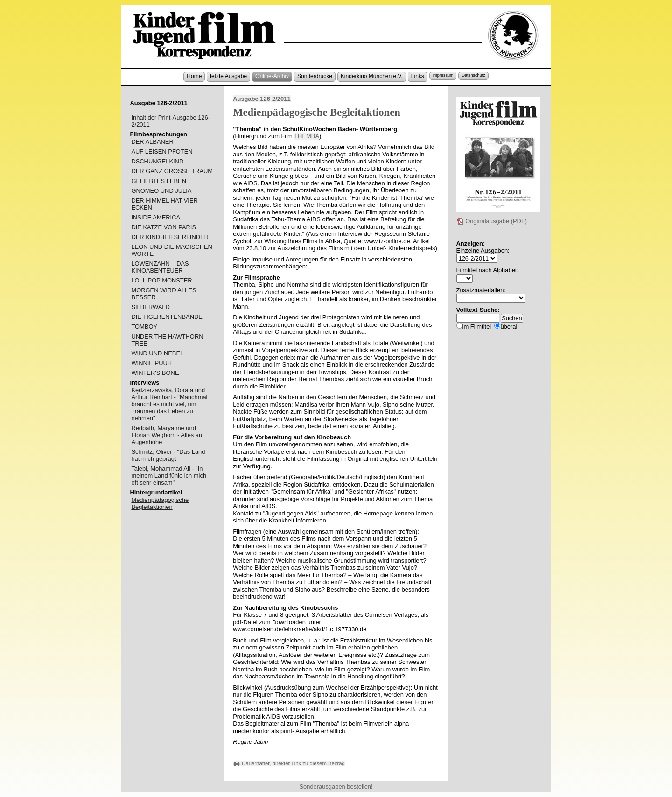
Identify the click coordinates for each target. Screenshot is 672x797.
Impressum (443, 75)
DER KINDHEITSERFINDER (170, 237)
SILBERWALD (150, 307)
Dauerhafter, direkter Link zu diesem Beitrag (289, 763)
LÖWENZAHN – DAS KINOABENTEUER (160, 267)
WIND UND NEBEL (157, 353)
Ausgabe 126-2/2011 (262, 99)
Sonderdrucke (315, 76)
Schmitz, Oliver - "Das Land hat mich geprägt (168, 455)
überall (509, 327)
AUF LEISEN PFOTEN (162, 152)
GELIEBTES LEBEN (159, 181)
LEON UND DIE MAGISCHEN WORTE (172, 250)
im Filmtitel (477, 327)
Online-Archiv (272, 76)
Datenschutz (473, 75)
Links (418, 76)
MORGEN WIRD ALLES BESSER (164, 294)
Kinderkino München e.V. (372, 76)
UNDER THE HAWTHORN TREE (167, 340)
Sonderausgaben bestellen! (336, 786)
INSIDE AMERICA (156, 217)
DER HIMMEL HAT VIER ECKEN (164, 204)
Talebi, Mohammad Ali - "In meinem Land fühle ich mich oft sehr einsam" (169, 476)
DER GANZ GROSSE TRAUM (172, 171)
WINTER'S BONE (155, 373)
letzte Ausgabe (228, 76)
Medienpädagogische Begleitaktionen (160, 503)
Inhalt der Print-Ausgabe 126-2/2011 (171, 121)
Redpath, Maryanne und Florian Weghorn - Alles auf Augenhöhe (167, 435)
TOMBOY (144, 327)
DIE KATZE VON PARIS (164, 227)
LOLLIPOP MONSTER (161, 280)
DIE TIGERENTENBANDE (167, 317)
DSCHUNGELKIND (157, 161)
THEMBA (307, 136)
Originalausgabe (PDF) (492, 221)
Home (194, 76)
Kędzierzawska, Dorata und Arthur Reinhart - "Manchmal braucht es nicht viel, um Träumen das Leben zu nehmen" (169, 404)
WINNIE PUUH (151, 363)
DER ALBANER (152, 142)
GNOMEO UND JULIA (161, 191)
